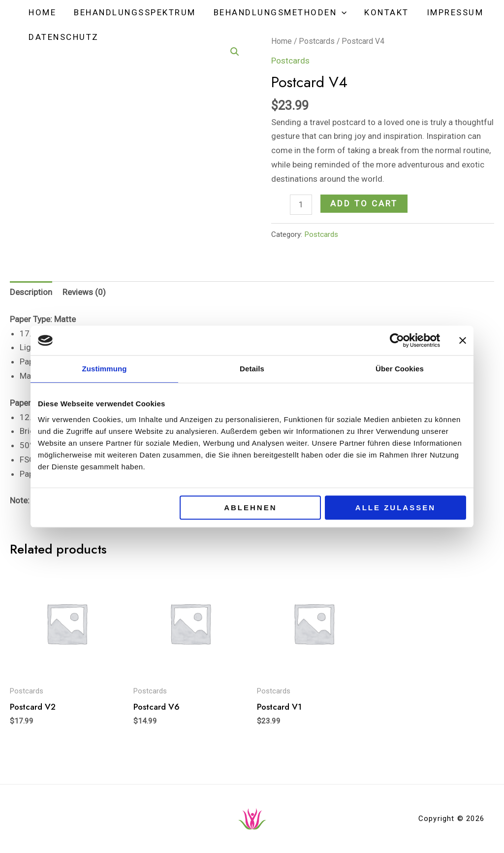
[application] (339, 12)
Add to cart (364, 203)
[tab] (31, 293)
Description (31, 292)
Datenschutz (63, 37)
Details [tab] (252, 369)
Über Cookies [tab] (400, 369)
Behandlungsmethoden (278, 12)
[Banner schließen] (463, 340)
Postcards (321, 234)
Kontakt (383, 12)
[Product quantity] (301, 205)
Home (42, 12)
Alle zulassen (395, 508)
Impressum (451, 12)
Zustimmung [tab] (105, 369)
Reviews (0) (84, 292)
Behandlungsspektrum (133, 12)
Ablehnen (250, 508)
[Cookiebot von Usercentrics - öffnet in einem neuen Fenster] (397, 340)
